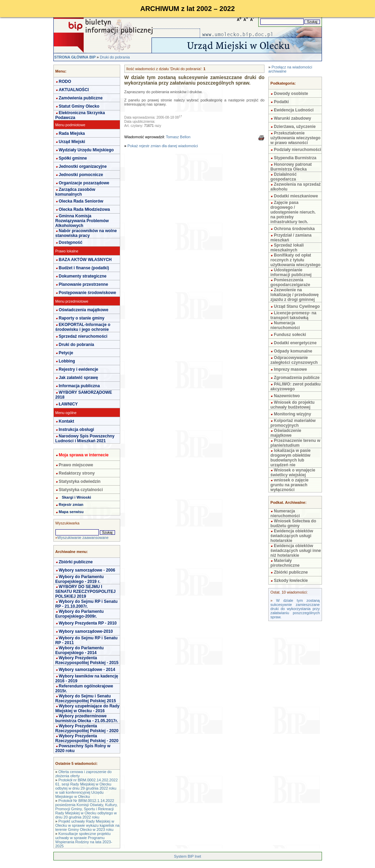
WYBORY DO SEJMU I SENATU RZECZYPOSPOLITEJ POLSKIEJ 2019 (86, 592)
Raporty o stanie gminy (82, 318)
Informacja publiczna (79, 386)
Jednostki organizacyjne (83, 166)
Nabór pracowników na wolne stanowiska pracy (86, 233)
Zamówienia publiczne (81, 98)
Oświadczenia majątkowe (84, 310)
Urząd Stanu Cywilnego (297, 306)
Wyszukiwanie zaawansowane (83, 538)
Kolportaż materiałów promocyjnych (293, 423)
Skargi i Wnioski (76, 497)
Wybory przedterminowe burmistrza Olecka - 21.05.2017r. (87, 718)
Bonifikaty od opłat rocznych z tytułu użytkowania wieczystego (295, 260)
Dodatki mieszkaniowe (296, 196)
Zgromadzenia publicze (297, 378)
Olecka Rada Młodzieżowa (85, 209)
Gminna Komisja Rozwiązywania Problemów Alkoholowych (82, 221)
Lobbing (67, 361)
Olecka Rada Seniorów (81, 201)
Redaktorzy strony (77, 473)
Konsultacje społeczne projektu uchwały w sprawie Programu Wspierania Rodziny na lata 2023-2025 (84, 840)
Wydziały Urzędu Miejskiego (86, 150)
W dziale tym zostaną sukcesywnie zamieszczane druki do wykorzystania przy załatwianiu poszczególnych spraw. (295, 609)
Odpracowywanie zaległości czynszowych (294, 360)
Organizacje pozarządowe (84, 183)
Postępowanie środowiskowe (88, 293)
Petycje (66, 353)
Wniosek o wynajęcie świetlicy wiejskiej (293, 473)
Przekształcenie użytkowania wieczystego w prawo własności (295, 138)
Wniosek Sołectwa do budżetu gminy (293, 523)
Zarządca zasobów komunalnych (75, 192)
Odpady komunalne (293, 351)
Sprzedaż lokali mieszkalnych (287, 248)
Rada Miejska (72, 133)
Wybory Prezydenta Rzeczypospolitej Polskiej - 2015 (87, 660)
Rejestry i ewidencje (79, 369)
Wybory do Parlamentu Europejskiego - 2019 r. (80, 579)
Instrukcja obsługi (77, 430)
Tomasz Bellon (178, 137)
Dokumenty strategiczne (83, 276)
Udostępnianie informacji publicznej (291, 272)
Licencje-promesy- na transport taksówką (293, 315)
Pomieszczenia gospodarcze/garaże (290, 282)
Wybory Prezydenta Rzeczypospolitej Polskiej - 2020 (87, 728)
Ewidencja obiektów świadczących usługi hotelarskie (292, 536)
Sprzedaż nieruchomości (83, 336)
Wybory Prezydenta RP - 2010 (88, 623)
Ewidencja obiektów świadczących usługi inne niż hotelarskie (296, 551)
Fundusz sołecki (290, 335)
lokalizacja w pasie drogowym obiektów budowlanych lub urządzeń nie (290, 458)
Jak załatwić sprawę (79, 378)
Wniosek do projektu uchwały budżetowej (292, 405)
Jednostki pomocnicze (81, 175)
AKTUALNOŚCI (74, 90)
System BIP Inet (187, 856)
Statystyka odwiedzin (80, 481)
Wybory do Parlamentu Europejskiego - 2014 (80, 650)
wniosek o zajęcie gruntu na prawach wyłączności (289, 485)
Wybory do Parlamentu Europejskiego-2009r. (80, 614)
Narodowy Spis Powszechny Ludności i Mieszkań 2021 (85, 438)
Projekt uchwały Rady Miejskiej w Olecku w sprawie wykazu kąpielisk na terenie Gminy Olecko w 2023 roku (87, 825)
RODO (65, 82)
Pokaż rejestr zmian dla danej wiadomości (163, 146)
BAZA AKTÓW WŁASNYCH (85, 260)
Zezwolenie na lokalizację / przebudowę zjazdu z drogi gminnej (294, 295)
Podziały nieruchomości (297, 150)
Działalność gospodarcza (283, 177)
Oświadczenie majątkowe (286, 433)
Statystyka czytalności (81, 490)
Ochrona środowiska (294, 229)
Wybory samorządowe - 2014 (87, 670)
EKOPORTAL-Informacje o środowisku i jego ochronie (83, 327)
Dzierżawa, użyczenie (295, 127)
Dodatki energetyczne (295, 343)
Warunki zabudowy (292, 118)
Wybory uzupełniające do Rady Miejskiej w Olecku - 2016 (87, 708)
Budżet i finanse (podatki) (84, 268)
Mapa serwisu (71, 512)
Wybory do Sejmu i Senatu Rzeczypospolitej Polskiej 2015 (86, 698)
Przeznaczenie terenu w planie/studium (295, 443)
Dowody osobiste (291, 94)
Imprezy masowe (290, 369)
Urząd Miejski (72, 142)
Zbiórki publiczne (76, 562)
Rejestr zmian (71, 504)
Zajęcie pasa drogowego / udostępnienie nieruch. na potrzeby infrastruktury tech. (293, 212)
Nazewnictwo (287, 396)
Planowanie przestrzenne (84, 284)
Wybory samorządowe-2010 (86, 631)
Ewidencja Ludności (294, 110)
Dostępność (71, 242)
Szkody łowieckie (291, 581)
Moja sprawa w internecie (84, 455)
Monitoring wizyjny (292, 414)
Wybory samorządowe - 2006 (87, 570)
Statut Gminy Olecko (79, 106)
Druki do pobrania (115, 57)
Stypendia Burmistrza (295, 158)
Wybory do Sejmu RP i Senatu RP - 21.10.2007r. (87, 604)
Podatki (281, 102)
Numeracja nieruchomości (285, 325)
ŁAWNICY (68, 404)
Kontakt (67, 421)
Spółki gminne (73, 158)
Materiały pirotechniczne (285, 563)
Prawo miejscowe (76, 465)
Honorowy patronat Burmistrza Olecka (291, 167)
